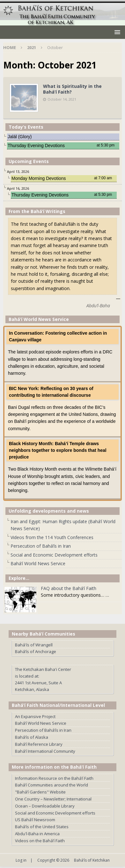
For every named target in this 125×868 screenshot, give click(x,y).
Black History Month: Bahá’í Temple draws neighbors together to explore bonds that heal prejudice (58, 450)
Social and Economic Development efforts (54, 555)
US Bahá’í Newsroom (35, 820)
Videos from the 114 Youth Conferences (52, 537)
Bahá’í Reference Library (39, 744)
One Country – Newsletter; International (53, 799)
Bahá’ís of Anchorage (36, 651)
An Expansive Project (35, 716)
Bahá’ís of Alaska (32, 737)
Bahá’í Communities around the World (51, 785)
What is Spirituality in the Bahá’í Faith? (72, 89)
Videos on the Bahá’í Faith (40, 841)
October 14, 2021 (62, 99)
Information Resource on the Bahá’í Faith (54, 778)
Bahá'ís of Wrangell (34, 645)
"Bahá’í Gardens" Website (40, 792)
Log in (21, 860)
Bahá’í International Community (45, 751)
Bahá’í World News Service (38, 563)
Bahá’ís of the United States (42, 827)
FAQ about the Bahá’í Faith (69, 588)
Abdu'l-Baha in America (37, 834)
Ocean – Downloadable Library (45, 806)
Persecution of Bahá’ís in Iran (41, 546)
